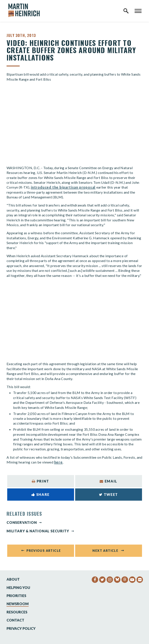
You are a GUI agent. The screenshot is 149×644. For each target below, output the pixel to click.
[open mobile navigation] (138, 11)
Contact (15, 620)
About (13, 579)
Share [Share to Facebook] (41, 494)
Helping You (18, 588)
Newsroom (18, 604)
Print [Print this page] (41, 481)
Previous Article (44, 551)
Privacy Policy (21, 628)
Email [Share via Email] (108, 481)
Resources (17, 612)
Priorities (16, 596)
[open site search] (126, 11)
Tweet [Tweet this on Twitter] (108, 494)
